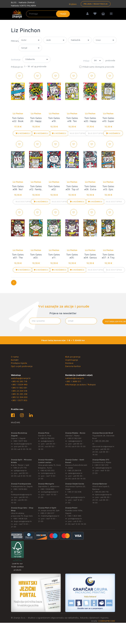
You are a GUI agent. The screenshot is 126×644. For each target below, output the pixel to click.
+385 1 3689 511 (73, 381)
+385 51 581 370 (101, 465)
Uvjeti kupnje (72, 360)
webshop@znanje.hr (21, 378)
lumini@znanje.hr (48, 473)
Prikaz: (87, 61)
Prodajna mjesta (19, 363)
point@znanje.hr (75, 519)
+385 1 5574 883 (20, 489)
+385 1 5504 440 (19, 384)
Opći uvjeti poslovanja (22, 366)
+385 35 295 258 (19, 394)
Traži (63, 14)
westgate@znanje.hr (50, 492)
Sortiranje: (16, 59)
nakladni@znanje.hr (75, 378)
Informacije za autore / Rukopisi (80, 384)
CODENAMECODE (107, 621)
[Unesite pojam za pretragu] (48, 14)
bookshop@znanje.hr (23, 444)
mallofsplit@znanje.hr (50, 516)
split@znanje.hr (20, 470)
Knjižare (72, 4)
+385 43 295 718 (19, 381)
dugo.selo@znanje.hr (23, 521)
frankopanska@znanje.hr (21, 494)
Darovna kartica (73, 366)
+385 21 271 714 (20, 468)
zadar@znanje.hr (75, 473)
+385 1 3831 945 (74, 516)
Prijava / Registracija (96, 4)
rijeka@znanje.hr (75, 441)
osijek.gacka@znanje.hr (75, 497)
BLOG (14, 2)
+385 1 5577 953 (19, 400)
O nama (15, 357)
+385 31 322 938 (74, 492)
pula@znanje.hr (48, 441)
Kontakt (15, 360)
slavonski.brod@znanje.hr (103, 446)
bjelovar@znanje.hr (104, 494)
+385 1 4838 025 (20, 519)
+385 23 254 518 (19, 391)
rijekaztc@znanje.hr (104, 468)
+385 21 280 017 (47, 513)
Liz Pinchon (18, 113)
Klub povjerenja (73, 357)
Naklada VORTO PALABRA (24, 5)
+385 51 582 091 (19, 388)
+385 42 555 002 (47, 470)
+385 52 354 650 (19, 397)
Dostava (69, 363)
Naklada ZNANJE (27, 2)
